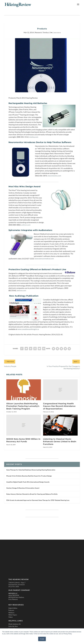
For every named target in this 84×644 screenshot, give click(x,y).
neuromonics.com (54, 176)
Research (38, 32)
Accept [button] (42, 639)
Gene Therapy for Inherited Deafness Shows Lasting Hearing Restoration (31, 470)
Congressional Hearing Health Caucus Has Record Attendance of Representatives (59, 406)
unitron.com (26, 225)
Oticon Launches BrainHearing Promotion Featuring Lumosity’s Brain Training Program (23, 406)
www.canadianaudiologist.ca (28, 329)
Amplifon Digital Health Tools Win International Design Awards (28, 482)
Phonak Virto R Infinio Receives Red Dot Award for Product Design (29, 476)
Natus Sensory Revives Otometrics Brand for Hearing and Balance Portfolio (32, 494)
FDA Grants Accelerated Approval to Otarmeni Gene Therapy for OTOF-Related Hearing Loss (38, 500)
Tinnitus (46, 32)
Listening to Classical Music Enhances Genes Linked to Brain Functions (60, 442)
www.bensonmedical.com (44, 259)
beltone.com (21, 290)
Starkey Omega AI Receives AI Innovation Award (23, 488)
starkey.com (34, 137)
